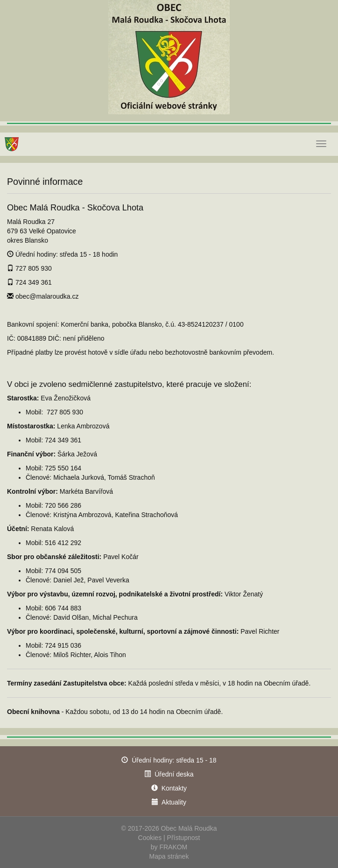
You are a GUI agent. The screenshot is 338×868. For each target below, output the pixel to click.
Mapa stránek (169, 856)
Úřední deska (174, 774)
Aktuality (174, 802)
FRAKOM (173, 847)
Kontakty (174, 788)
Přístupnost (184, 838)
